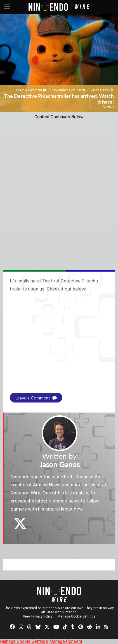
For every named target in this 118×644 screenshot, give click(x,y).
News (108, 107)
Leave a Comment (31, 90)
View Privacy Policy (38, 616)
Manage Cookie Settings (76, 616)
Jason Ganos (100, 90)
